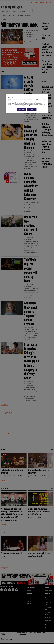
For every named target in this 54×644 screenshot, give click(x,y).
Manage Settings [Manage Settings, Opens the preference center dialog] (21, 109)
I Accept (32, 109)
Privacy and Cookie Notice (29, 106)
